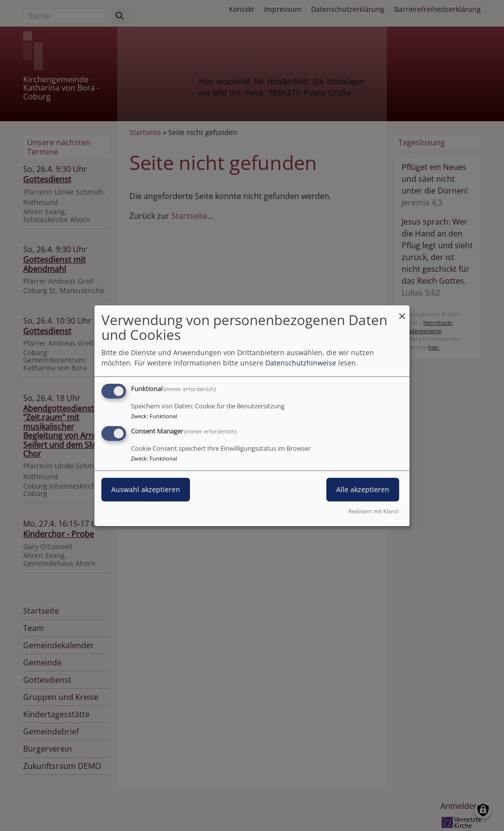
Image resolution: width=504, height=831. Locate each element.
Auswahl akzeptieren (146, 489)
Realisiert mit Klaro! (374, 511)
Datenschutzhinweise (301, 363)
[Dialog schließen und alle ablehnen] (402, 311)
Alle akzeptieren (363, 489)
